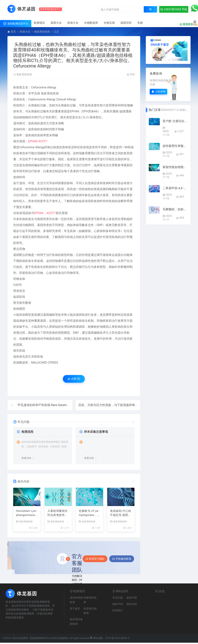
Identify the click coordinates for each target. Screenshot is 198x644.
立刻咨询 (158, 92)
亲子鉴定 (75, 608)
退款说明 (132, 604)
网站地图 (96, 638)
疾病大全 (73, 23)
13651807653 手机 (174, 9)
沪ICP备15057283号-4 (117, 638)
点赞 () (74, 379)
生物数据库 (91, 23)
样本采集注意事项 (96, 432)
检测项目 (39, 23)
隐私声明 (118, 604)
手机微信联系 (122, 559)
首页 (13, 32)
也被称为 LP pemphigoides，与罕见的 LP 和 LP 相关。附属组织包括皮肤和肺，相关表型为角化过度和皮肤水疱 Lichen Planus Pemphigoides (89, 513)
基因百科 (126, 23)
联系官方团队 (95, 559)
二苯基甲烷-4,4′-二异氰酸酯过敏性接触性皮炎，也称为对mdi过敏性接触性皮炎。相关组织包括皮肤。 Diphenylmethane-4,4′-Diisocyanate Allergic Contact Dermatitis (175, 188)
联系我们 (118, 610)
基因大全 (56, 23)
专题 (140, 23)
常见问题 (118, 598)
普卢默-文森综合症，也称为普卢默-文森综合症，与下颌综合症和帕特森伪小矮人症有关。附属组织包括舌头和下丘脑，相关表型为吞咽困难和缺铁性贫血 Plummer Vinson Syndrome (175, 121)
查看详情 (26, 458)
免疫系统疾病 (42, 32)
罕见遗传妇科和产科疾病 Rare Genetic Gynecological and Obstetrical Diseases (69, 405)
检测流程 (27, 432)
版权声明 (132, 598)
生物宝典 (109, 23)
